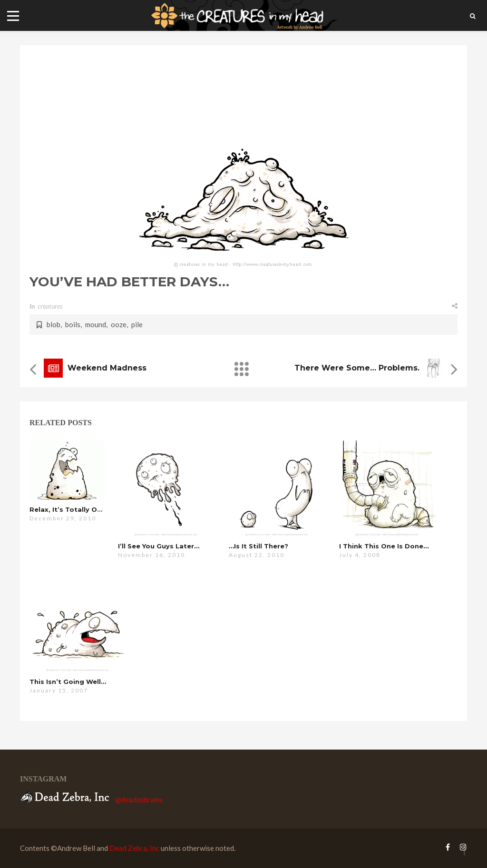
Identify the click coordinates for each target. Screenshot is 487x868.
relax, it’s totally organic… (77, 509)
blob (54, 324)
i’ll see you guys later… (159, 546)
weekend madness (107, 368)
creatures (50, 306)
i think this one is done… (384, 546)
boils (73, 324)
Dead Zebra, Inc (134, 848)
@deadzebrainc (139, 800)
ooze (119, 324)
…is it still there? (258, 546)
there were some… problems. (357, 368)
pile (137, 324)
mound (96, 324)
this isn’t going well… (68, 682)
